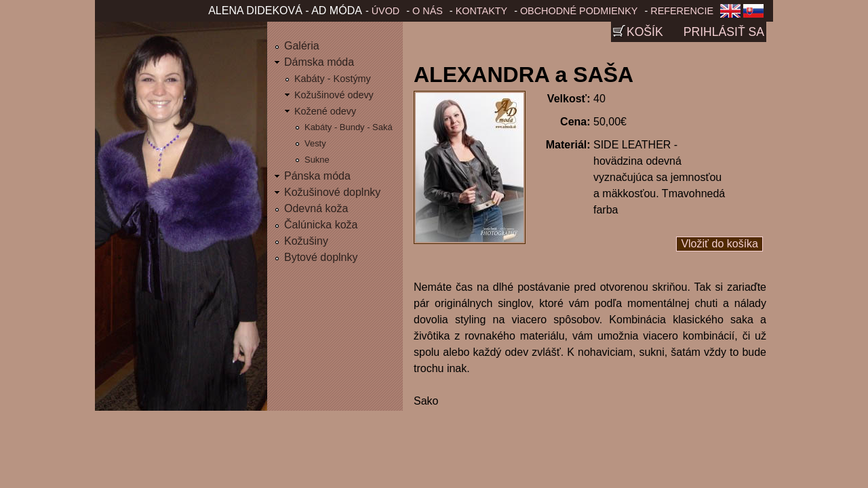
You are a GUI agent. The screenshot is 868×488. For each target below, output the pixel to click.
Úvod (386, 11)
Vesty (315, 143)
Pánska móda (317, 176)
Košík (645, 32)
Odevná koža (316, 208)
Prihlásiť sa (724, 32)
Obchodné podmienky (579, 11)
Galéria (302, 46)
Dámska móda (319, 62)
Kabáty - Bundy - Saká (349, 127)
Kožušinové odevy (334, 95)
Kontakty (482, 11)
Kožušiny (306, 241)
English (730, 15)
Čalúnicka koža (321, 225)
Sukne (317, 160)
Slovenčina (756, 15)
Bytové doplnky (321, 257)
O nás (428, 11)
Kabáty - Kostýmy (333, 79)
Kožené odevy (325, 111)
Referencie (682, 11)
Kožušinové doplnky (332, 192)
